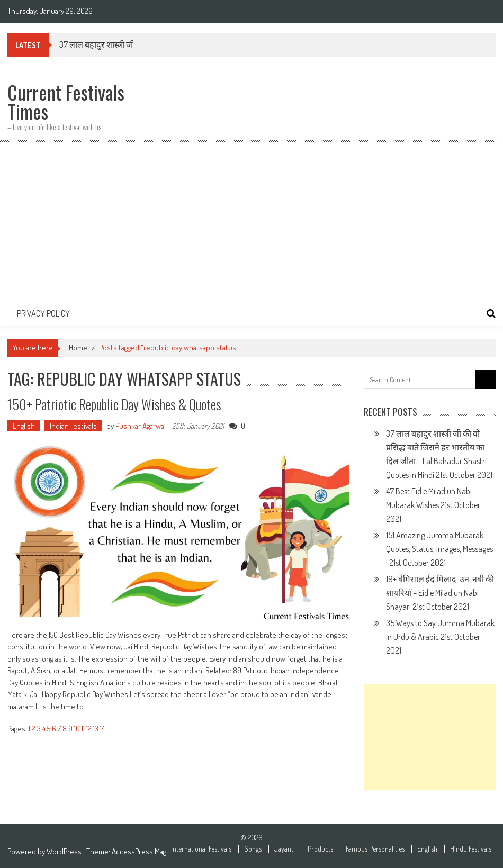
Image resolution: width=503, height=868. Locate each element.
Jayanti (285, 849)
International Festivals (201, 849)
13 (96, 729)
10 (77, 729)
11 (83, 729)
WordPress (65, 851)
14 (102, 729)
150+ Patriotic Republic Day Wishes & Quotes (114, 404)
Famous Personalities (375, 849)
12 (89, 729)
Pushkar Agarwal (141, 426)
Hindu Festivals (471, 849)
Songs (253, 849)
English (24, 426)
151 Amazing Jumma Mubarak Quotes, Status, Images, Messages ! (439, 549)
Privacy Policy (43, 313)
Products (320, 849)
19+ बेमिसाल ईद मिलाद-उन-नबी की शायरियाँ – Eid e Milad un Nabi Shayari (440, 593)
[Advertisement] (251, 221)
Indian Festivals (73, 426)
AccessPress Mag (139, 851)
